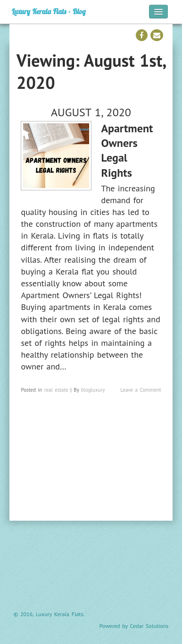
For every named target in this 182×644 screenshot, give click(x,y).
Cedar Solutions (149, 626)
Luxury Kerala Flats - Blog (49, 12)
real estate (56, 390)
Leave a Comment (141, 390)
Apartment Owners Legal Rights (127, 150)
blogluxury (93, 390)
